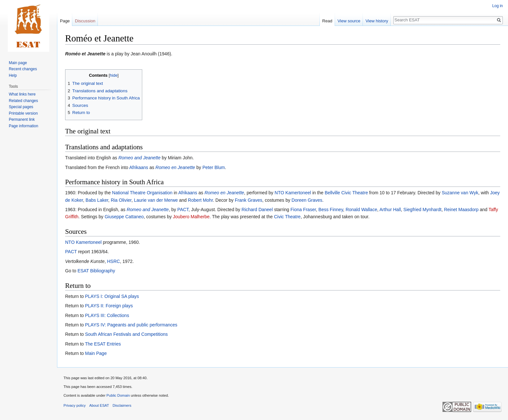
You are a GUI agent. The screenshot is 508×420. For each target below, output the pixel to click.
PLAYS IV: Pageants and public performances (131, 325)
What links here (22, 94)
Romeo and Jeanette (139, 158)
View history (377, 21)
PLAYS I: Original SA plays (112, 296)
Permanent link (22, 119)
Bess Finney (331, 210)
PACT (183, 210)
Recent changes (23, 69)
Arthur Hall (390, 210)
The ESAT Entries (103, 344)
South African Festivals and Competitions (126, 334)
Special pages (21, 107)
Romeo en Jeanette (175, 167)
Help (13, 75)
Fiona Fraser (303, 210)
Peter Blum (214, 167)
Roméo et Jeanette (85, 54)
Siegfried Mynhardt (422, 210)
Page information (23, 126)
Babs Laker (97, 200)
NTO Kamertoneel (293, 193)
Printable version (23, 113)
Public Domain (118, 395)
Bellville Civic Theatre (346, 193)
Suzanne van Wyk (460, 193)
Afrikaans (139, 167)
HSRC (113, 261)
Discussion (85, 21)
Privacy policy (75, 405)
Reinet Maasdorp (461, 210)
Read (327, 21)
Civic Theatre (287, 217)
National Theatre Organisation (142, 193)
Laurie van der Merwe (156, 200)
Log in (497, 6)
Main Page (96, 353)
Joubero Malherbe (191, 217)
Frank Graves (249, 200)
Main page (18, 63)
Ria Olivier (121, 200)
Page (65, 21)
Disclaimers (122, 405)
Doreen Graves (307, 200)
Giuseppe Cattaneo (124, 217)
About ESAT (99, 405)
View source (349, 21)
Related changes (23, 101)
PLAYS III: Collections (107, 315)
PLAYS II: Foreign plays (109, 306)
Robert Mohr (200, 200)
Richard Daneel (257, 210)
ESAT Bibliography (96, 271)
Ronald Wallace (362, 210)
